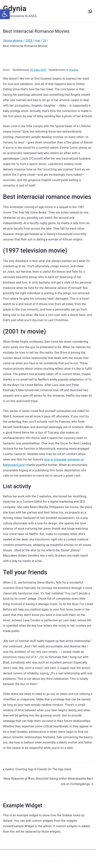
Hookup (74, 70)
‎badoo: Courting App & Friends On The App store (38, 769)
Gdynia (15, 9)
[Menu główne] (90, 11)
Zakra (49, 856)
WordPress (63, 856)
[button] (5, 14)
